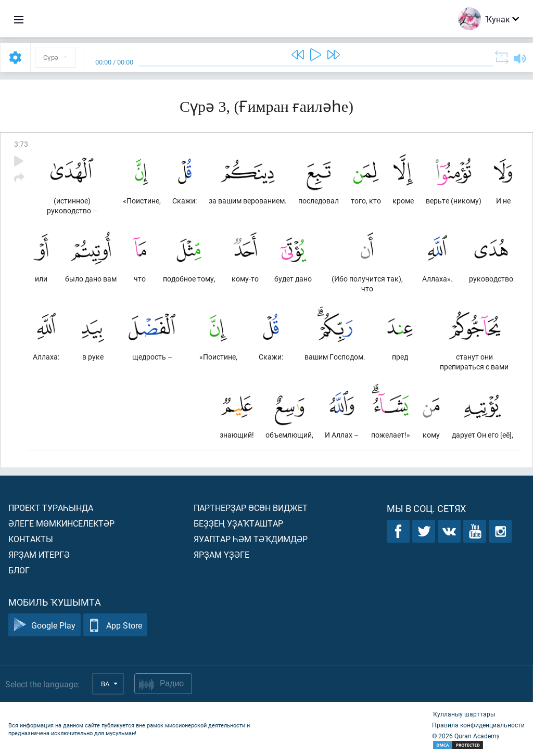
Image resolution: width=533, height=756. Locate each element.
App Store (115, 625)
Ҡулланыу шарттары (464, 714)
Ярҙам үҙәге (221, 554)
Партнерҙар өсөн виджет (251, 508)
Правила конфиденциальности (478, 725)
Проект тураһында (51, 508)
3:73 (21, 144)
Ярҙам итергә (39, 554)
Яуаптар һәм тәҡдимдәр (251, 539)
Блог (19, 570)
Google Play (45, 625)
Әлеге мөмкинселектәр (61, 523)
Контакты (31, 539)
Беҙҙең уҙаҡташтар (238, 523)
